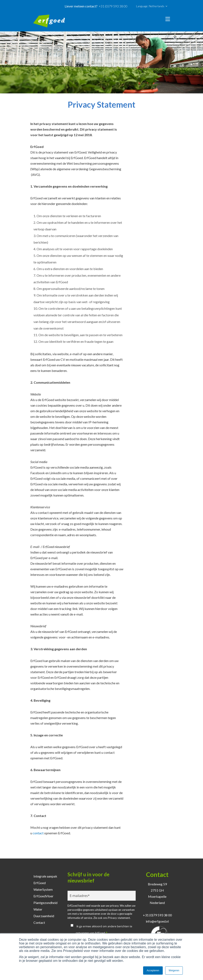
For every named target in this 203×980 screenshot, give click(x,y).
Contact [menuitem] (39, 922)
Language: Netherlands (152, 6)
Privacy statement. (119, 918)
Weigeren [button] (174, 970)
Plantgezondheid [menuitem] (45, 903)
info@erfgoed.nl (157, 921)
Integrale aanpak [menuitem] (45, 876)
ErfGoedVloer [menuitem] (43, 896)
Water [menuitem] (38, 909)
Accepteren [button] (153, 970)
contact (38, 833)
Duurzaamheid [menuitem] (44, 916)
